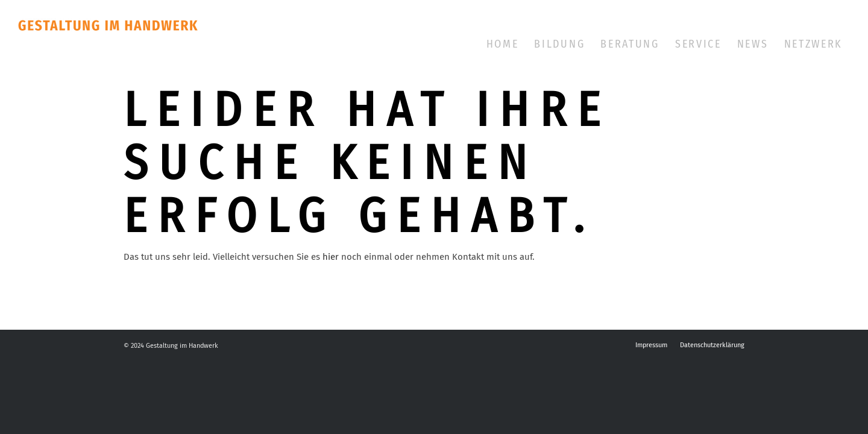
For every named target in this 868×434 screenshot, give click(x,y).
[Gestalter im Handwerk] (138, 45)
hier (331, 257)
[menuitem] (503, 44)
